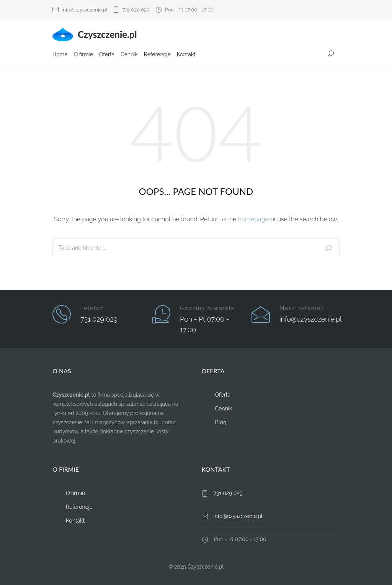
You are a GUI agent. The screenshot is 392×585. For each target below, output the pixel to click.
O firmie (83, 55)
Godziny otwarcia (207, 308)
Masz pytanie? (302, 308)
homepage (253, 219)
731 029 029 (136, 10)
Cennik (129, 55)
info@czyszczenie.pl (84, 10)
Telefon (92, 308)
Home (60, 55)
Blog (221, 422)
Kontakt (186, 55)
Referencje (157, 55)
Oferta (107, 55)
